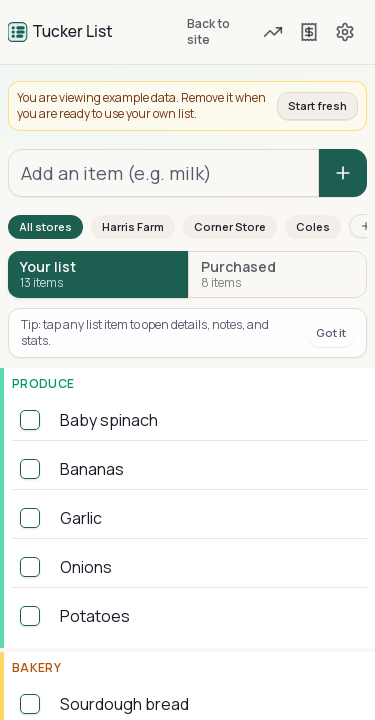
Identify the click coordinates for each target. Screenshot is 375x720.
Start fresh (317, 105)
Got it (331, 332)
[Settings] (345, 32)
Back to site (208, 31)
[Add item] (343, 173)
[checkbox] (30, 420)
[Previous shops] (309, 32)
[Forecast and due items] (274, 32)
